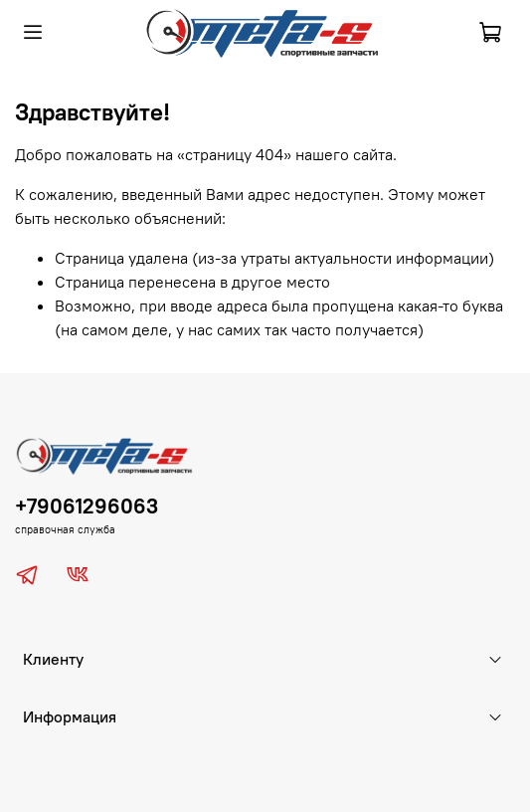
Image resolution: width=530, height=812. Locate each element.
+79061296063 (87, 506)
